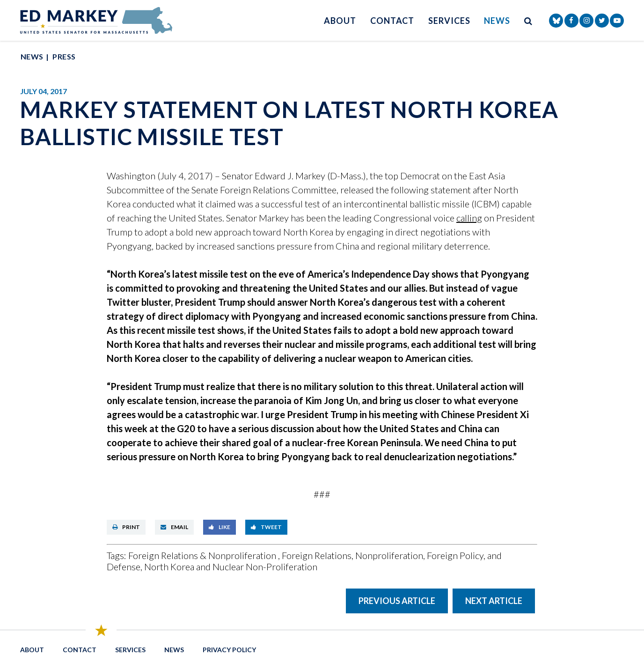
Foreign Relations (317, 555)
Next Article (494, 601)
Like (220, 527)
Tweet (266, 527)
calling (469, 218)
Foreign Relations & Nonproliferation (203, 555)
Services (449, 21)
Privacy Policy (229, 650)
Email (174, 527)
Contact (392, 21)
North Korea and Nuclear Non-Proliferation (231, 567)
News (497, 21)
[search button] (528, 20)
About (340, 21)
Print (126, 527)
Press (64, 56)
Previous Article (397, 601)
